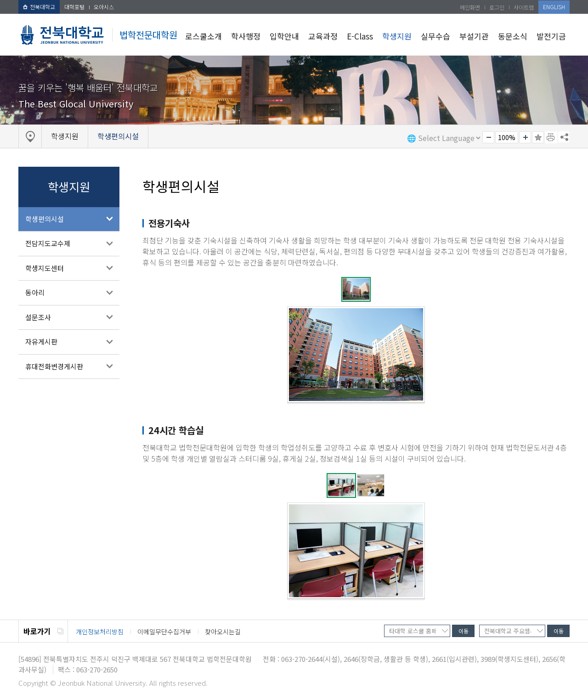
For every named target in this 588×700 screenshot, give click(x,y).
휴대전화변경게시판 (54, 366)
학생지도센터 (45, 268)
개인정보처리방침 (100, 632)
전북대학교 (39, 7)
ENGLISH (554, 7)
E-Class (360, 36)
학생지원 (397, 36)
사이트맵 (524, 7)
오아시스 (104, 7)
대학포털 (74, 7)
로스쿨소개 (204, 36)
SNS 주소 (564, 137)
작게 (488, 137)
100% (507, 137)
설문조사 (38, 317)
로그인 (497, 7)
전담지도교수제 (48, 243)
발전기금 (551, 36)
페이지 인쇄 (551, 137)
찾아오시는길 (223, 632)
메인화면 (470, 7)
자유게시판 (41, 342)
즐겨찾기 (538, 137)
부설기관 (474, 36)
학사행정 (246, 36)
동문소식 (513, 36)
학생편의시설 (45, 219)
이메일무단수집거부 (164, 632)
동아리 (35, 292)
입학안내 (284, 36)
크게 (525, 137)
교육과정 (323, 36)
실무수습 (435, 36)
